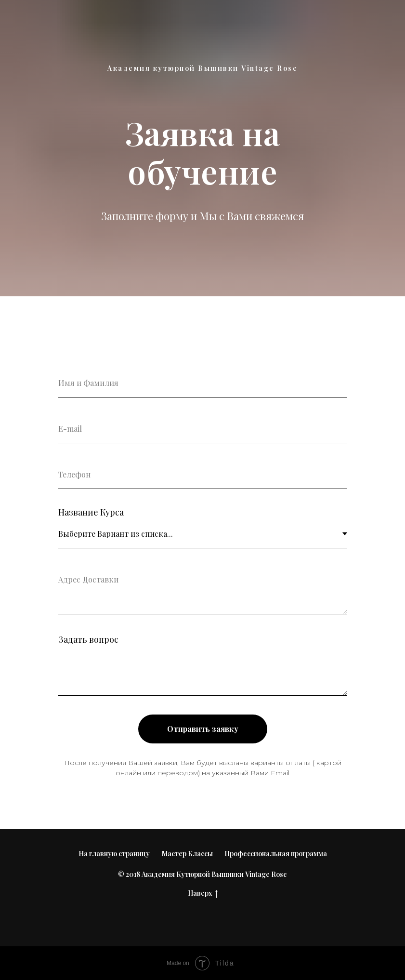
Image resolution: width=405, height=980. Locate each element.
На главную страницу (114, 854)
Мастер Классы (187, 854)
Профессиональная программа (276, 854)
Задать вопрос (88, 639)
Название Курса (91, 512)
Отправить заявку (203, 729)
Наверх (203, 894)
